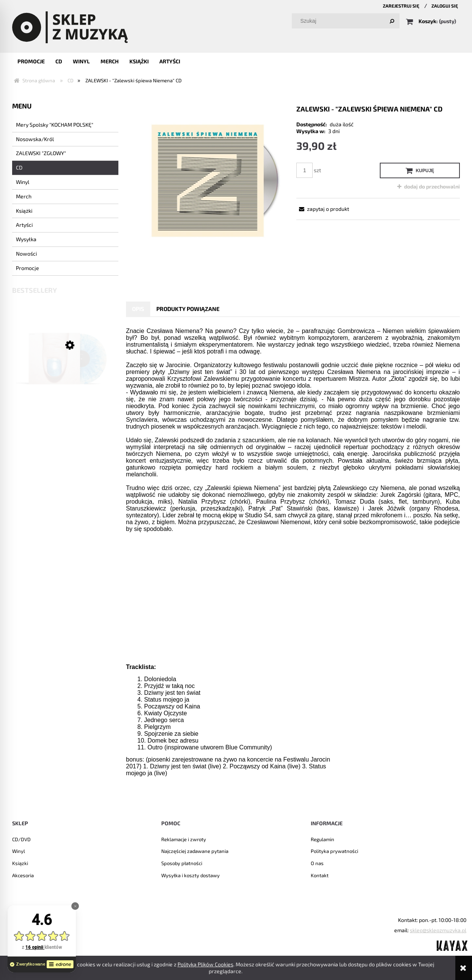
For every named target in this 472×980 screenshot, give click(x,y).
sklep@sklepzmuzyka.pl (438, 930)
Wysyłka (26, 239)
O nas (317, 863)
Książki (24, 211)
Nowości (26, 254)
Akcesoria (23, 875)
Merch (24, 196)
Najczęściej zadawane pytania (195, 851)
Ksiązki (20, 863)
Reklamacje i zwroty (184, 839)
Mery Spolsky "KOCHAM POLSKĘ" (55, 125)
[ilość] (304, 170)
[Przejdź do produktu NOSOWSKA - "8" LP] (65, 369)
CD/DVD (21, 839)
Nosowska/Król (35, 139)
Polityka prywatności (334, 851)
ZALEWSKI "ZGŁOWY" (41, 153)
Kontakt (320, 875)
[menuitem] (31, 61)
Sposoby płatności (182, 863)
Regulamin (323, 839)
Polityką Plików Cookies (205, 964)
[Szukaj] (392, 21)
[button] (323, 209)
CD (19, 167)
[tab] (138, 309)
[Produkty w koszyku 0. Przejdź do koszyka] (432, 21)
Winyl (23, 182)
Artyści (24, 225)
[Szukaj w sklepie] (347, 21)
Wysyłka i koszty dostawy (190, 875)
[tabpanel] (293, 564)
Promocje (28, 268)
